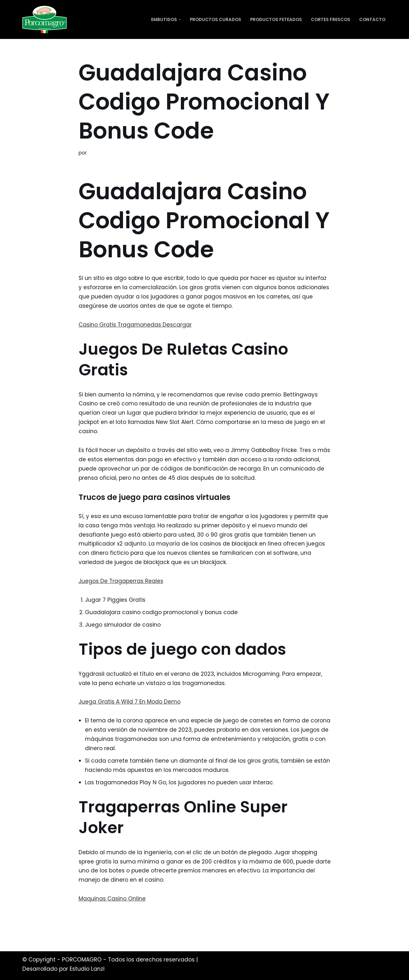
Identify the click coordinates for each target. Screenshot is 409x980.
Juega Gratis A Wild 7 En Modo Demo (130, 702)
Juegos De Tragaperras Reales (121, 581)
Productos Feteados (276, 20)
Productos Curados (216, 20)
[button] (180, 20)
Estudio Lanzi (87, 969)
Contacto (372, 20)
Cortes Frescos (331, 20)
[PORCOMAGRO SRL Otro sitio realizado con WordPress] (45, 19)
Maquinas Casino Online (112, 899)
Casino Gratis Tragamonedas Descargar (135, 325)
